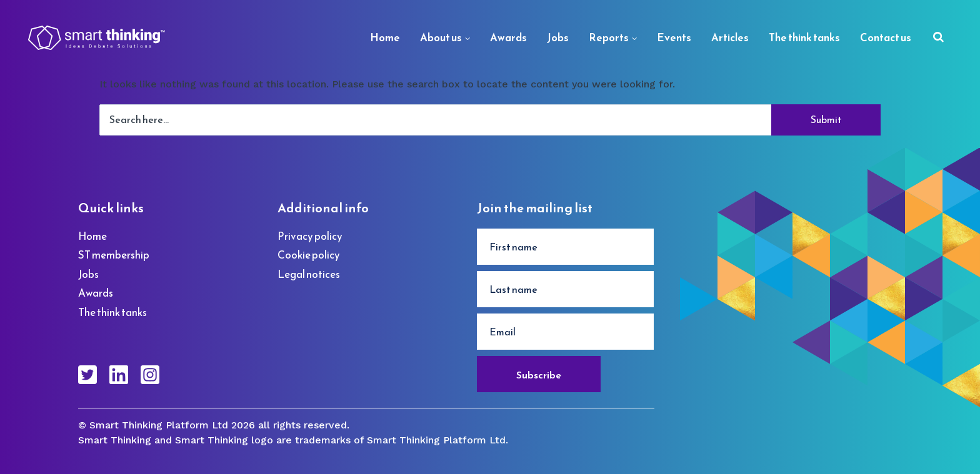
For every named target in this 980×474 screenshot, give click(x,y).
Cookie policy (309, 255)
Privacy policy (310, 236)
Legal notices (309, 274)
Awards (508, 37)
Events (674, 37)
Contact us (886, 37)
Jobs (558, 37)
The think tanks (804, 37)
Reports (609, 37)
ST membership (114, 255)
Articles (730, 37)
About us (441, 37)
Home (385, 37)
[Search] (938, 38)
